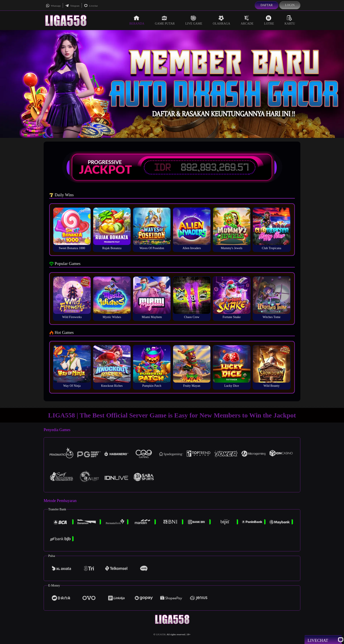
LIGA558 (161, 634)
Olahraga (221, 20)
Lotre (269, 20)
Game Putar (165, 20)
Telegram (72, 6)
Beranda (137, 20)
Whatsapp (53, 6)
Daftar (267, 5)
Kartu (290, 20)
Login (290, 5)
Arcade (247, 20)
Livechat (91, 6)
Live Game (194, 20)
